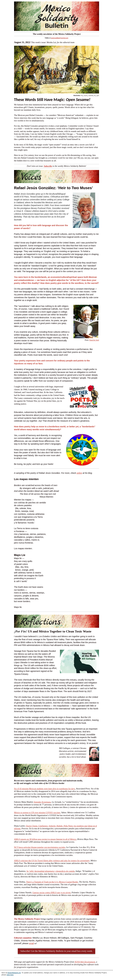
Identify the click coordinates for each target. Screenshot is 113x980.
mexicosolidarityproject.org (60, 38)
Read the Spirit (94, 340)
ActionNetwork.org (14, 973)
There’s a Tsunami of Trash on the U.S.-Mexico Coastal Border (52, 882)
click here (10, 975)
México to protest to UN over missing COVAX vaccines (37, 813)
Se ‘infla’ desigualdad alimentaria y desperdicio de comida (51, 871)
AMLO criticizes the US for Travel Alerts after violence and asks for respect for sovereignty (52, 861)
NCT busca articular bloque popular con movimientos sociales (40, 847)
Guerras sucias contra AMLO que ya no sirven (51, 893)
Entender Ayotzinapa (42, 802)
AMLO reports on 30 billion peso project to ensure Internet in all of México (45, 839)
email (31, 943)
